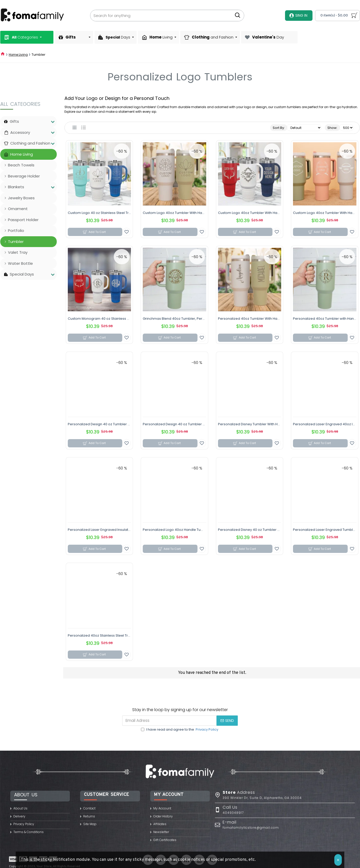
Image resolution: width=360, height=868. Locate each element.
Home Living (18, 55)
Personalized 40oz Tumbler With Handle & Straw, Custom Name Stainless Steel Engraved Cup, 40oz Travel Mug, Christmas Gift (250, 319)
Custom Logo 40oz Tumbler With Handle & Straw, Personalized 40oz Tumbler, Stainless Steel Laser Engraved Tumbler (174, 213)
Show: (332, 128)
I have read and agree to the (180, 730)
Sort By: (279, 128)
